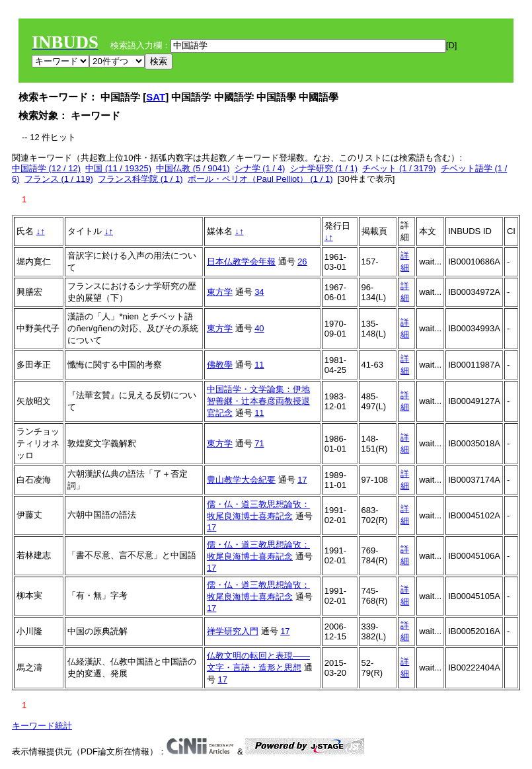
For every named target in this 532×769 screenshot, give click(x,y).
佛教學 (220, 365)
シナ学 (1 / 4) (260, 168)
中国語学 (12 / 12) (46, 168)
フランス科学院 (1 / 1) (140, 179)
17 (302, 480)
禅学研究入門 (233, 631)
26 (302, 262)
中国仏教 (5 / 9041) (193, 168)
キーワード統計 (42, 726)
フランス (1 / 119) (59, 179)
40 (259, 328)
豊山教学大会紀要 (241, 480)
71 (259, 443)
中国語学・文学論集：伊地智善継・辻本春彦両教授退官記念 (258, 401)
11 (259, 365)
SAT (156, 97)
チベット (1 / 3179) (399, 168)
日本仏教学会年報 (241, 262)
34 (259, 292)
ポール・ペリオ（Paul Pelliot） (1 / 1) (260, 179)
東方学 (220, 292)
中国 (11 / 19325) (118, 168)
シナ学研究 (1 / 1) (324, 168)
